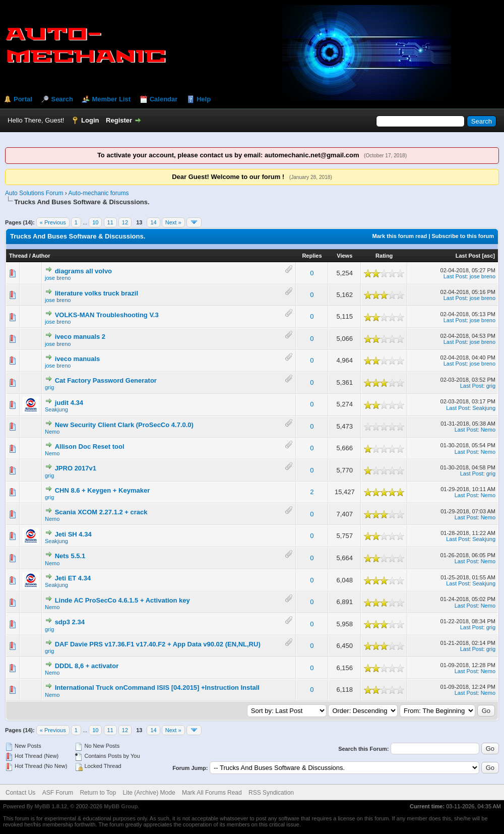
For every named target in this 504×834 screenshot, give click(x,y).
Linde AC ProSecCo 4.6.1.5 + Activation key (122, 600)
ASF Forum (58, 793)
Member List (111, 99)
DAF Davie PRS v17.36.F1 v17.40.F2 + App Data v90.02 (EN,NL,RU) (158, 644)
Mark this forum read (400, 236)
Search (62, 99)
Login (90, 120)
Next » (173, 222)
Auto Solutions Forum (34, 193)
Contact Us (20, 793)
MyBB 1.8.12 (51, 806)
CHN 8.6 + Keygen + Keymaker (103, 490)
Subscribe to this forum (463, 236)
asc (488, 256)
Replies (312, 256)
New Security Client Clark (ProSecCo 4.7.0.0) (124, 425)
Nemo (52, 432)
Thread (18, 256)
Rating (384, 256)
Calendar (164, 99)
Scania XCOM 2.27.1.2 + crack (101, 512)
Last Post (468, 256)
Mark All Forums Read (212, 793)
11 (110, 222)
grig (49, 387)
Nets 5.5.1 (70, 556)
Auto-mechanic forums (98, 193)
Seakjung (56, 409)
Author (41, 256)
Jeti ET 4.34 (73, 578)
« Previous (53, 222)
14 (153, 222)
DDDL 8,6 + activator (87, 666)
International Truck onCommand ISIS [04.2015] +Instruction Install (157, 688)
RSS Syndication (271, 793)
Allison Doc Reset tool (90, 446)
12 (125, 222)
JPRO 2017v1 (76, 468)
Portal (23, 99)
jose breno (58, 278)
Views (344, 256)
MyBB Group (121, 806)
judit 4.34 (69, 403)
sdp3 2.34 (70, 622)
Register (119, 120)
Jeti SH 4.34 (73, 534)
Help (204, 99)
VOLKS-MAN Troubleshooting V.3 (107, 315)
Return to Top (98, 793)
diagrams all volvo (83, 271)
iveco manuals (78, 359)
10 (95, 222)
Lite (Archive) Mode (149, 793)
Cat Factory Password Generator (106, 380)
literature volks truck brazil (97, 293)
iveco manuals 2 (80, 337)
